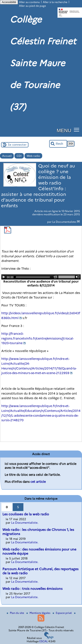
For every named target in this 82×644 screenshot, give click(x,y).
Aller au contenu (29, 2)
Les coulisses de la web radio (26, 514)
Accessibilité (9, 2)
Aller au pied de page (32, 6)
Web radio (33, 156)
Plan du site (16, 613)
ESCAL (44, 641)
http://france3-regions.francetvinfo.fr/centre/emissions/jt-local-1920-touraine (38, 338)
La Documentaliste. (64, 222)
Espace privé (63, 613)
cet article (38, 482)
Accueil (7, 156)
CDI (19, 156)
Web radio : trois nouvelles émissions (32, 589)
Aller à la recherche (55, 2)
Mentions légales (39, 613)
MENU (64, 130)
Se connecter (17, 145)
